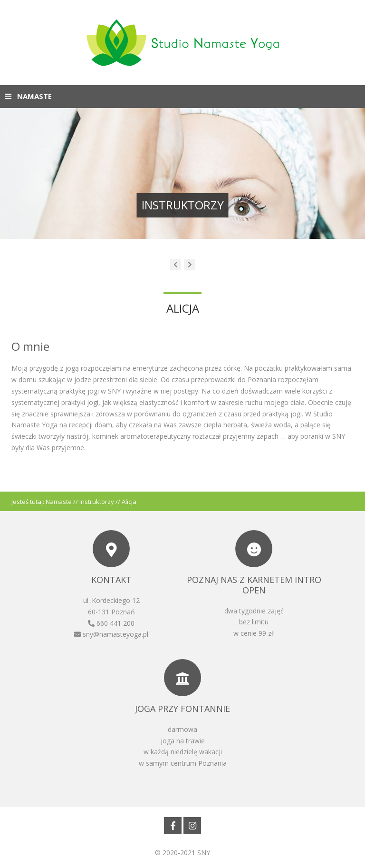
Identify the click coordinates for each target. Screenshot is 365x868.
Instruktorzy (97, 502)
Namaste (59, 502)
